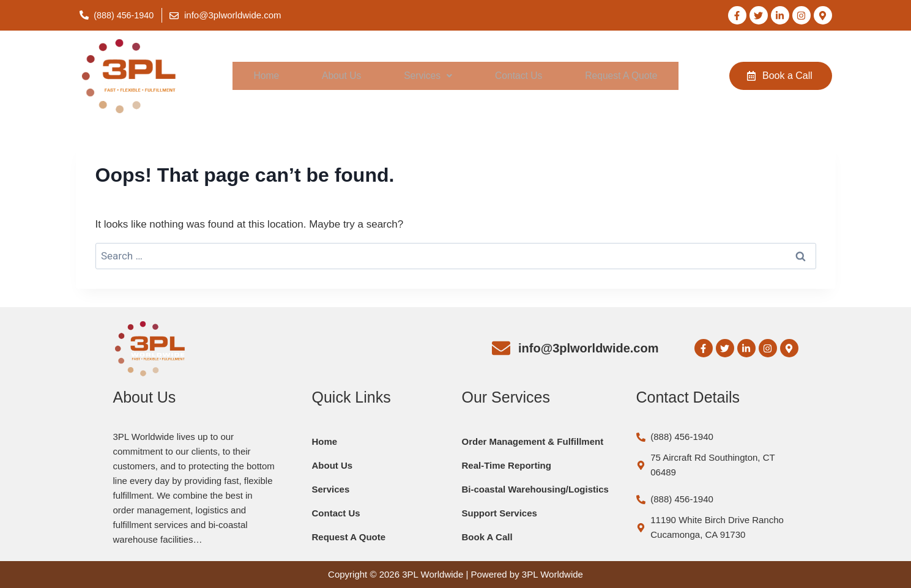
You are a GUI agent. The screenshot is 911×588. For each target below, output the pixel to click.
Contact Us (516, 76)
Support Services (500, 513)
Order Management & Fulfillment (533, 441)
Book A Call (487, 537)
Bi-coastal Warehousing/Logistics (535, 489)
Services (426, 76)
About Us (340, 76)
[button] (426, 76)
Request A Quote (620, 76)
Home (265, 76)
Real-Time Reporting (507, 465)
